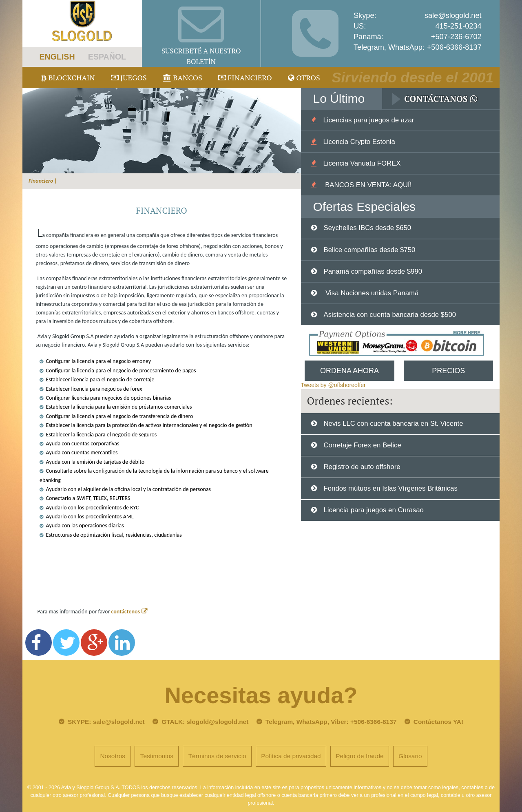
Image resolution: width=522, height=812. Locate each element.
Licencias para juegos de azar (368, 120)
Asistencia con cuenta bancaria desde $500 (390, 315)
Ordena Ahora (349, 371)
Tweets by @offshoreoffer (333, 385)
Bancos (182, 77)
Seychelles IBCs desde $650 (367, 228)
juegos (129, 77)
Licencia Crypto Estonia (359, 142)
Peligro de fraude (359, 756)
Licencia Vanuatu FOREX (362, 163)
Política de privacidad (291, 756)
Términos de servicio (217, 756)
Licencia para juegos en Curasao (373, 510)
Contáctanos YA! (438, 722)
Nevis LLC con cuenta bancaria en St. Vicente (393, 424)
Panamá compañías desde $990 (373, 271)
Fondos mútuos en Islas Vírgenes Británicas (390, 488)
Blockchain (68, 77)
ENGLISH (57, 57)
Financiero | (43, 181)
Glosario (410, 756)
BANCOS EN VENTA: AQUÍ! (367, 185)
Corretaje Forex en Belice (362, 445)
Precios (448, 371)
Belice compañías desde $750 (369, 250)
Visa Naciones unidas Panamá (371, 293)
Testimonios (157, 756)
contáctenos (126, 612)
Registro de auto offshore (362, 467)
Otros (304, 77)
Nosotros (113, 756)
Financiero (245, 77)
